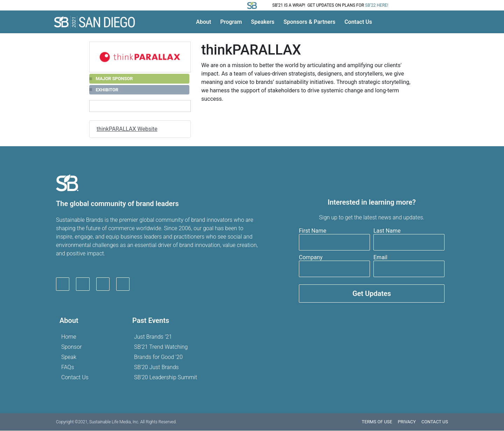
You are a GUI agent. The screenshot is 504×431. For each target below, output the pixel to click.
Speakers (263, 22)
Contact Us (358, 22)
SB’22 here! (377, 5)
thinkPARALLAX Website (127, 129)
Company (311, 258)
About (204, 22)
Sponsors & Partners (309, 22)
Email (380, 258)
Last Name (387, 231)
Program (231, 22)
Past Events (151, 321)
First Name (313, 231)
